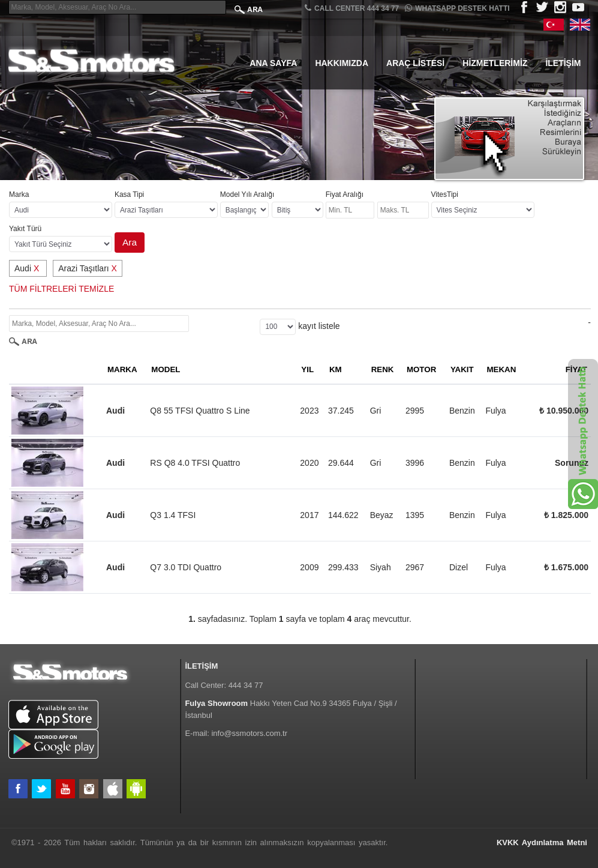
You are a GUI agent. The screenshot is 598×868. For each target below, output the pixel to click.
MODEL (166, 369)
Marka (19, 194)
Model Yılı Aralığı (247, 194)
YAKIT (462, 369)
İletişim (563, 63)
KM (336, 369)
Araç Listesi (415, 63)
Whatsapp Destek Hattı (457, 8)
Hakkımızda (342, 63)
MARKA (122, 369)
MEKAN (501, 369)
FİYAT (576, 369)
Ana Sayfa (273, 63)
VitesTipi (445, 194)
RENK (383, 369)
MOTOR (421, 369)
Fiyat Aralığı (345, 194)
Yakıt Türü (25, 229)
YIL (307, 369)
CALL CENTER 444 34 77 (352, 8)
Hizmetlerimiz (495, 63)
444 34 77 (246, 685)
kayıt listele (319, 326)
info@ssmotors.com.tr (249, 733)
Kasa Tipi (129, 194)
